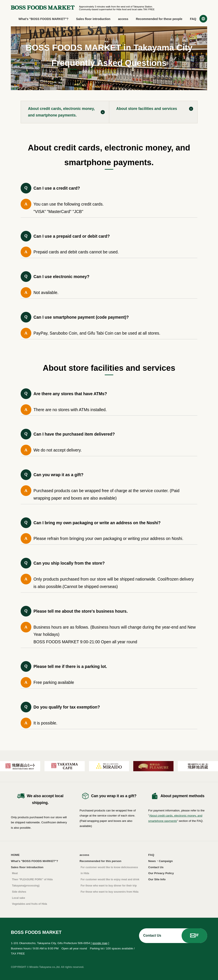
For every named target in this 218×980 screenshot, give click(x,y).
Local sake (18, 898)
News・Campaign (160, 861)
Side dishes (19, 892)
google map (100, 943)
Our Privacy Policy (161, 873)
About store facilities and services (147, 109)
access (123, 19)
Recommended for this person (100, 861)
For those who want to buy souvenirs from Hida (110, 892)
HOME (103, 75)
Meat (15, 873)
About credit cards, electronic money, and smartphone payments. (61, 112)
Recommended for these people (159, 19)
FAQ (193, 19)
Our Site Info (157, 879)
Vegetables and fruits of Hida (29, 904)
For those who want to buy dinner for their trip (109, 886)
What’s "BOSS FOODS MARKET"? (44, 19)
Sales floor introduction (93, 19)
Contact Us (156, 867)
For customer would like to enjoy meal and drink (110, 879)
